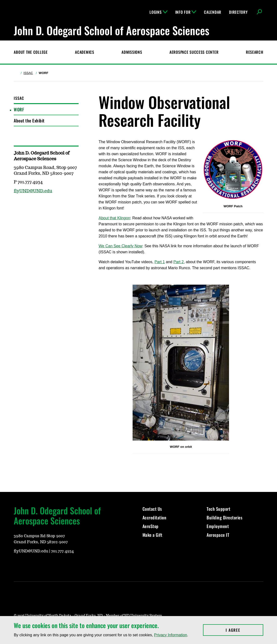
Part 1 (160, 262)
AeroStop (151, 526)
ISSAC (28, 73)
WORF (19, 109)
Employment (218, 526)
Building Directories (224, 517)
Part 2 (179, 262)
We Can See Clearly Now (120, 246)
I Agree (244, 630)
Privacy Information (171, 635)
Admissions (132, 52)
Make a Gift (152, 535)
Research (255, 52)
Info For (186, 12)
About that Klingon (114, 218)
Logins (158, 12)
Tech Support (218, 509)
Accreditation (155, 517)
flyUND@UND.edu (33, 191)
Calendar (213, 12)
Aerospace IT (218, 535)
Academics (84, 52)
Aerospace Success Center (194, 52)
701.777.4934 (62, 551)
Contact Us (152, 509)
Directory (238, 12)
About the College (31, 52)
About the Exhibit (29, 121)
